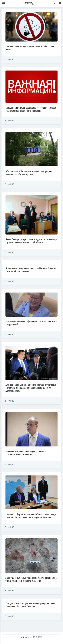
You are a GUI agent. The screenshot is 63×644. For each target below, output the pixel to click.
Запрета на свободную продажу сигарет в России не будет (30, 48)
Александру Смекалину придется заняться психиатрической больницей (26, 453)
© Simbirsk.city (27, 637)
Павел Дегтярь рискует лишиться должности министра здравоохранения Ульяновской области (31, 241)
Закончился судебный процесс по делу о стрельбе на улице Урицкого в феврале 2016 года (31, 579)
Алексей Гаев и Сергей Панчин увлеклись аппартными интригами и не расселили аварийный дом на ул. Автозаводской (31, 388)
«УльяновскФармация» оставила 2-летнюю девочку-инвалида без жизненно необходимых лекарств (31, 516)
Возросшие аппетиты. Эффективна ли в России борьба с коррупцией (31, 323)
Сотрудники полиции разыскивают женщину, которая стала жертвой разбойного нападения (31, 109)
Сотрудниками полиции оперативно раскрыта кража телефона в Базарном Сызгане (30, 605)
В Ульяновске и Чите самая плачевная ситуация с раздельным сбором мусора (29, 173)
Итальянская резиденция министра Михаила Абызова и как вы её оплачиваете (31, 270)
